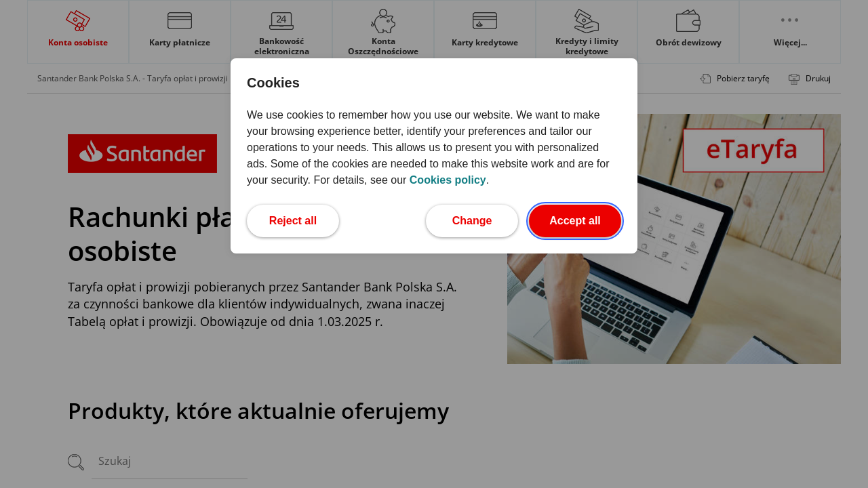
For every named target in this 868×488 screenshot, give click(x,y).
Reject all (304, 219)
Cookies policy (448, 180)
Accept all (585, 219)
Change (485, 219)
